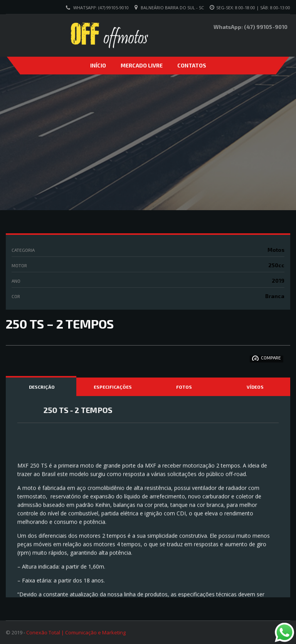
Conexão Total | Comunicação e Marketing (76, 632)
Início (98, 65)
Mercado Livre (142, 65)
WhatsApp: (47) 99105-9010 (101, 8)
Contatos (192, 65)
